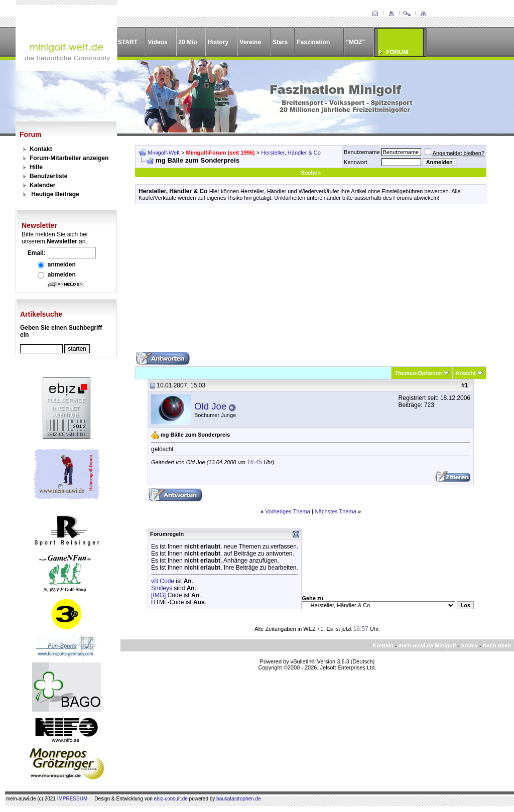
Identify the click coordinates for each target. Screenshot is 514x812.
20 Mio (187, 42)
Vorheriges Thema (288, 511)
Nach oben (497, 645)
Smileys (162, 588)
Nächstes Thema (336, 511)
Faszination (313, 42)
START (128, 42)
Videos (157, 42)
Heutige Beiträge (55, 194)
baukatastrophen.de (238, 799)
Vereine (250, 42)
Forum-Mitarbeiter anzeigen (69, 158)
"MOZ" (355, 42)
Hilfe (36, 167)
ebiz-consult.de (171, 799)
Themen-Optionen (418, 373)
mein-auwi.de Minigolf (427, 645)
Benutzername (362, 152)
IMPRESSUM (73, 799)
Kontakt (41, 149)
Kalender (42, 185)
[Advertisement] (311, 282)
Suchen (311, 173)
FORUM (397, 52)
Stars (280, 42)
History (218, 42)
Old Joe (210, 406)
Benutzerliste (48, 176)
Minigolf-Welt (163, 153)
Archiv (469, 645)
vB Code (163, 581)
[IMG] (158, 595)
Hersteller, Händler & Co (291, 153)
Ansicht (466, 373)
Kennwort (355, 162)
